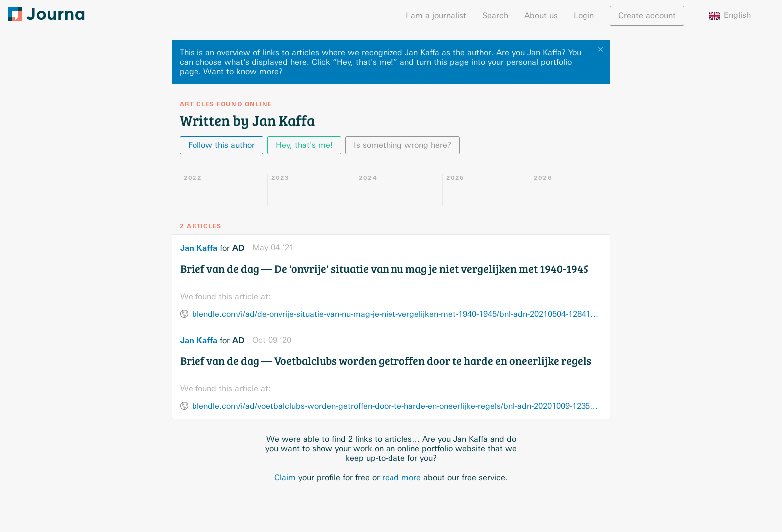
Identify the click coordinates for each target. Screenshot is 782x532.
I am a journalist (436, 16)
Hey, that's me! (304, 145)
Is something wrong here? (402, 145)
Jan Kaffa (199, 248)
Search (495, 16)
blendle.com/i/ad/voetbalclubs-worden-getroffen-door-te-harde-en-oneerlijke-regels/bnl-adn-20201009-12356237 (397, 406)
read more (401, 477)
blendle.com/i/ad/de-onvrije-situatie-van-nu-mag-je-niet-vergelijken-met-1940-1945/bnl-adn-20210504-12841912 (397, 314)
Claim (285, 477)
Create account (647, 16)
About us (541, 16)
